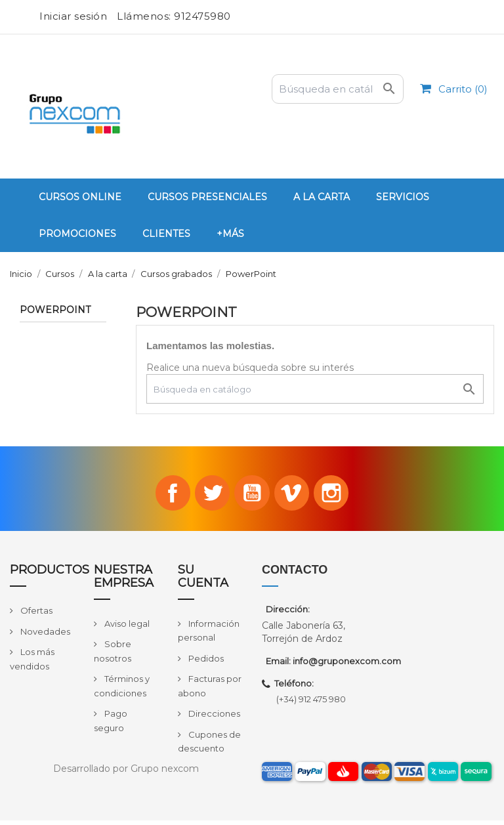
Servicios (403, 197)
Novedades (44, 636)
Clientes (166, 234)
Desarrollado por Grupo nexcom (126, 773)
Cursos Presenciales (207, 197)
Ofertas (35, 615)
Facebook (163, 496)
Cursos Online (80, 197)
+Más (230, 234)
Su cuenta (203, 581)
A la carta (322, 197)
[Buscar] (338, 89)
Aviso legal (126, 628)
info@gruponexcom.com (347, 666)
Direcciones (213, 718)
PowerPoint (55, 310)
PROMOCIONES (77, 234)
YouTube (252, 496)
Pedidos (205, 663)
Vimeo (297, 496)
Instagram (341, 496)
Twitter (207, 496)
